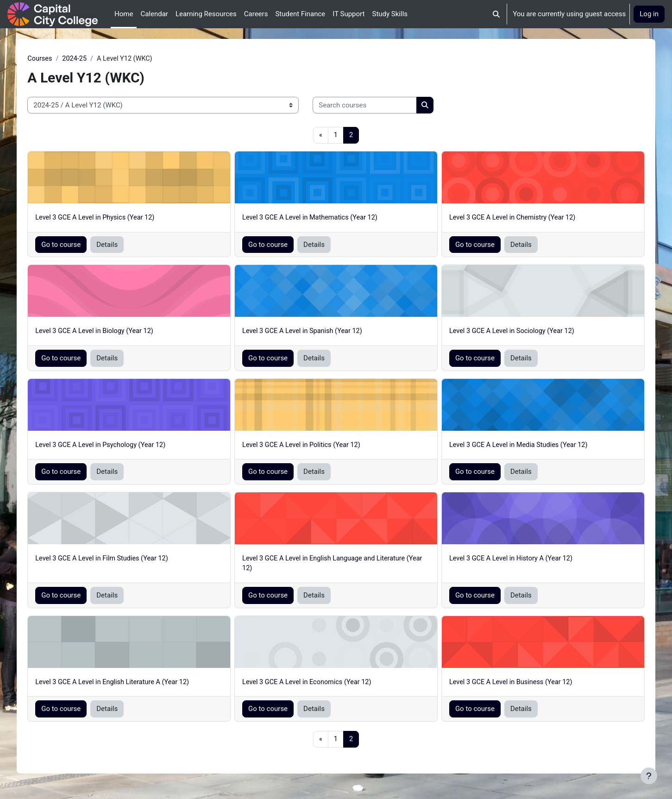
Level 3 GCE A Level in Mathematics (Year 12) (319, 219)
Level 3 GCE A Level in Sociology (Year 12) (507, 333)
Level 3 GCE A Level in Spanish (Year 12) (311, 333)
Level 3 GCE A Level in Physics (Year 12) (118, 219)
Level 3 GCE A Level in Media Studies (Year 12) (514, 447)
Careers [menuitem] (256, 14)
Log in (649, 14)
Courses (61, 59)
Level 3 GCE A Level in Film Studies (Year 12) (125, 560)
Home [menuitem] (124, 14)
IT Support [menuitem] (349, 14)
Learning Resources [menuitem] (206, 14)
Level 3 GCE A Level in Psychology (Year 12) (124, 447)
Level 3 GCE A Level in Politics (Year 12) (310, 447)
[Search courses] (386, 106)
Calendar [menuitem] (154, 14)
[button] (497, 14)
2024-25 (97, 59)
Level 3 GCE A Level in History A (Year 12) (506, 560)
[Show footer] (649, 776)
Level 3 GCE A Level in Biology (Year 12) (118, 333)
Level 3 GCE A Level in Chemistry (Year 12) (508, 219)
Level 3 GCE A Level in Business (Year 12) (506, 685)
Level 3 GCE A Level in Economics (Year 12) (316, 685)
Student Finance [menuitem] (300, 14)
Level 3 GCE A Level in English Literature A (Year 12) (136, 685)
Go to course (82, 245)
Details (128, 245)
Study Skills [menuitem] (390, 14)
